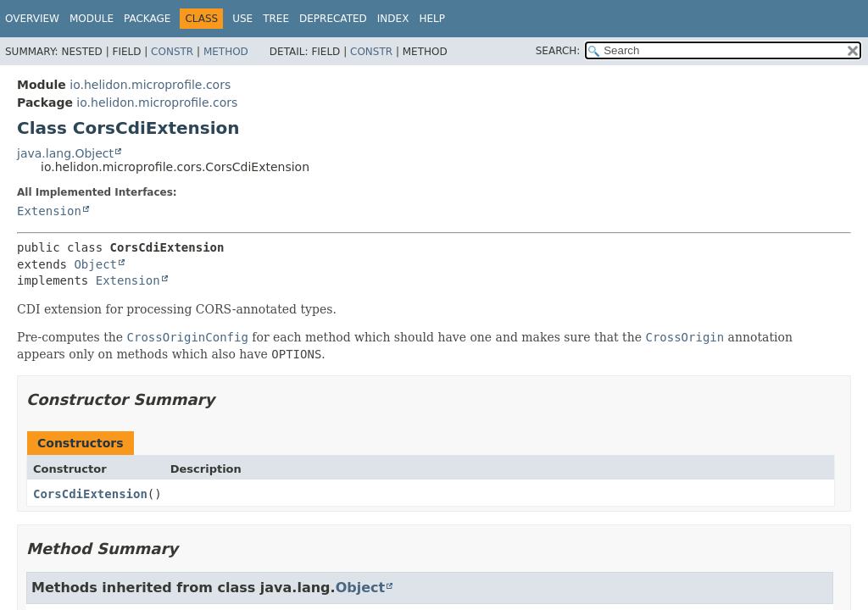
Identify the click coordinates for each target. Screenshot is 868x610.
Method (226, 52)
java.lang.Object (65, 153)
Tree (276, 19)
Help (432, 19)
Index (393, 19)
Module (92, 19)
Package (147, 19)
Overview (32, 19)
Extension (49, 211)
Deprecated (333, 19)
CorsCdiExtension (90, 494)
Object (95, 264)
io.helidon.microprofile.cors (150, 85)
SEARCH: (558, 51)
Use (242, 19)
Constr (172, 52)
